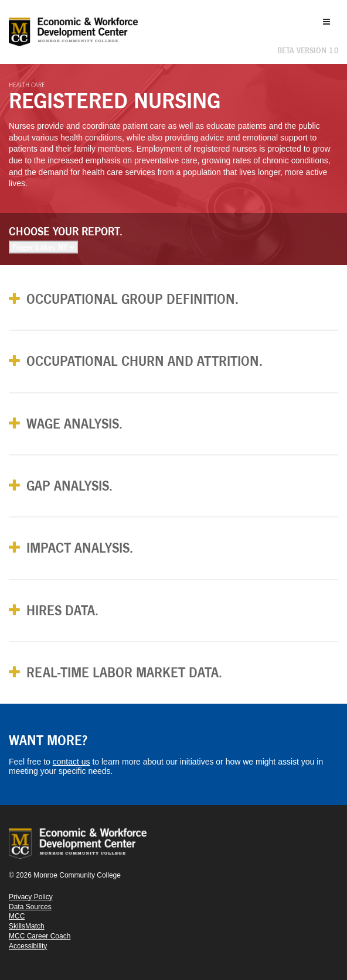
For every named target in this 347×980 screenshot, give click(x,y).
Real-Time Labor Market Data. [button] (124, 672)
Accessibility (28, 946)
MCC (17, 916)
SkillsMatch (27, 926)
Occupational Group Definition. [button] (132, 299)
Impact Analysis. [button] (80, 548)
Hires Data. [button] (62, 610)
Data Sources (30, 907)
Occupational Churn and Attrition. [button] (144, 361)
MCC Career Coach (40, 936)
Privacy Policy (31, 897)
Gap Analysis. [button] (69, 486)
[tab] (173, 299)
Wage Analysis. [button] (74, 424)
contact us (72, 762)
